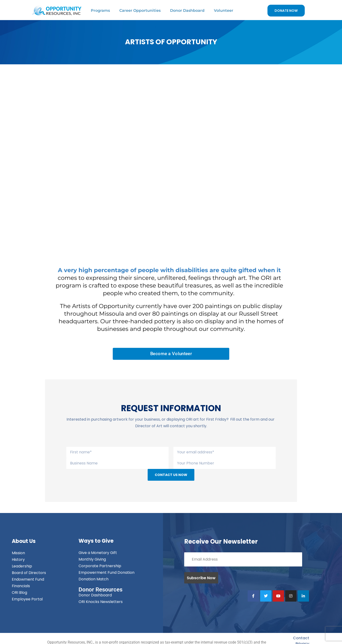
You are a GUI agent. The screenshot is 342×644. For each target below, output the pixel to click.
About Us (24, 541)
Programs (100, 10)
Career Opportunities (140, 10)
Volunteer (224, 10)
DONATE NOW (286, 11)
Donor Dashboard (187, 10)
